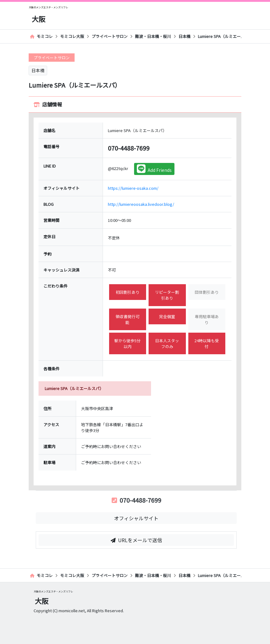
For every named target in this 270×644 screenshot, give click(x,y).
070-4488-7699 (136, 500)
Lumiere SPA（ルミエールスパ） (227, 36)
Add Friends (154, 169)
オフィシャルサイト (136, 518)
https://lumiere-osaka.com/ (133, 188)
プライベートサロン (110, 36)
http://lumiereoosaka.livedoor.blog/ (141, 204)
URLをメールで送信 (136, 540)
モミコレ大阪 (72, 36)
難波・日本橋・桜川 (153, 36)
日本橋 (184, 36)
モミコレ (41, 36)
